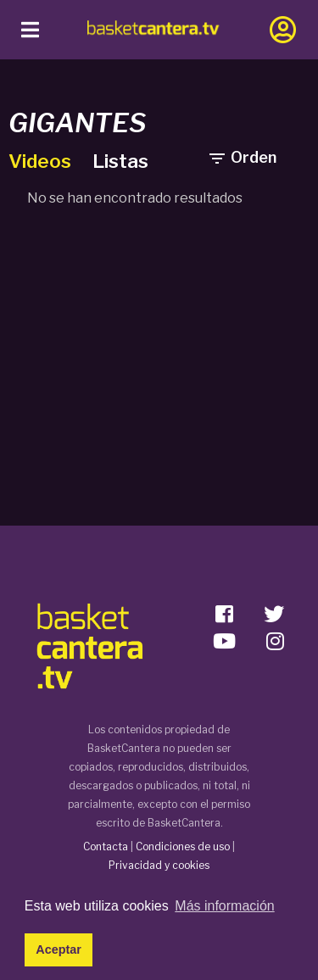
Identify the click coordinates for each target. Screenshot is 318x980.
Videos (42, 161)
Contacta (106, 846)
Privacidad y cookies (159, 865)
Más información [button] (224, 906)
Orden (242, 158)
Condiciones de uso (183, 846)
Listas (120, 161)
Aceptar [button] (59, 949)
